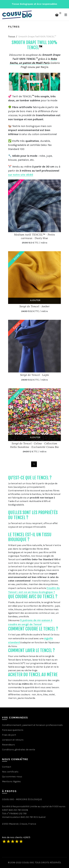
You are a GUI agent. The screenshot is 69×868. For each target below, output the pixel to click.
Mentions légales (11, 781)
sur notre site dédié (21, 175)
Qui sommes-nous (12, 777)
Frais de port (9, 735)
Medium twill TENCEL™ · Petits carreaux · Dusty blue (35, 236)
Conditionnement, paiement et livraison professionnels (32, 725)
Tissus (12, 37)
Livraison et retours (13, 740)
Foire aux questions (13, 730)
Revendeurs (8, 745)
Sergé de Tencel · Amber (35, 306)
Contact (7, 767)
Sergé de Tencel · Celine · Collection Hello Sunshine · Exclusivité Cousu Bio (34, 445)
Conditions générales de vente (19, 750)
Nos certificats (10, 772)
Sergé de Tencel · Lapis (35, 375)
